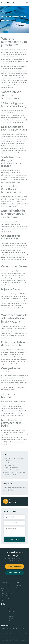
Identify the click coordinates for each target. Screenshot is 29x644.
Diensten (18, 588)
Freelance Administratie (8, 3)
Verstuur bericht (14, 539)
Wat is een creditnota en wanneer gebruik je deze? (14, 489)
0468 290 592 (14, 502)
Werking (18, 590)
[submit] (25, 633)
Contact (18, 592)
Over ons (18, 585)
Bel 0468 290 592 (15, 573)
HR (9, 621)
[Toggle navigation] (27, 3)
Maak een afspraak (14, 566)
